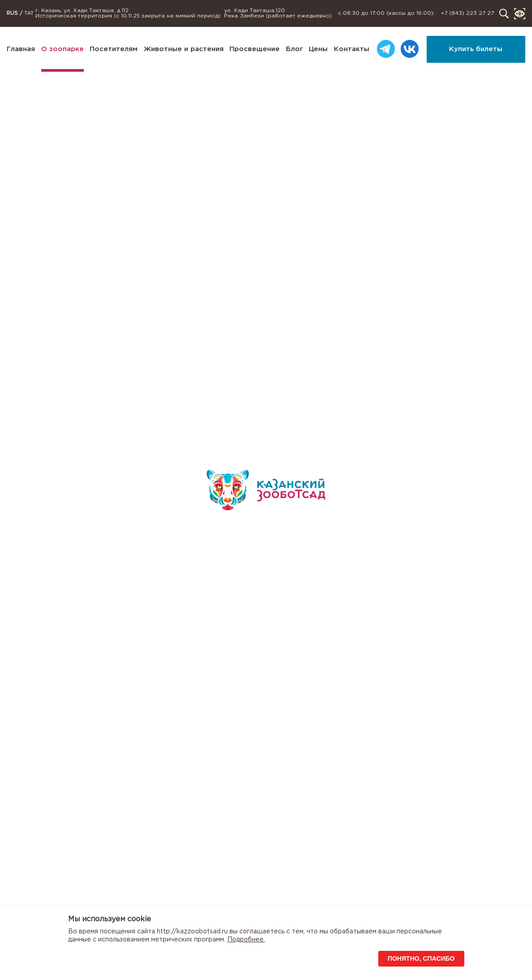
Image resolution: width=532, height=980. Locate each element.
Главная (21, 49)
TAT (29, 13)
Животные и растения (184, 49)
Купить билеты (476, 49)
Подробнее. (246, 940)
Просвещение (255, 49)
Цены (318, 49)
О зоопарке (63, 49)
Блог (294, 49)
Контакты (352, 49)
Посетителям (114, 49)
